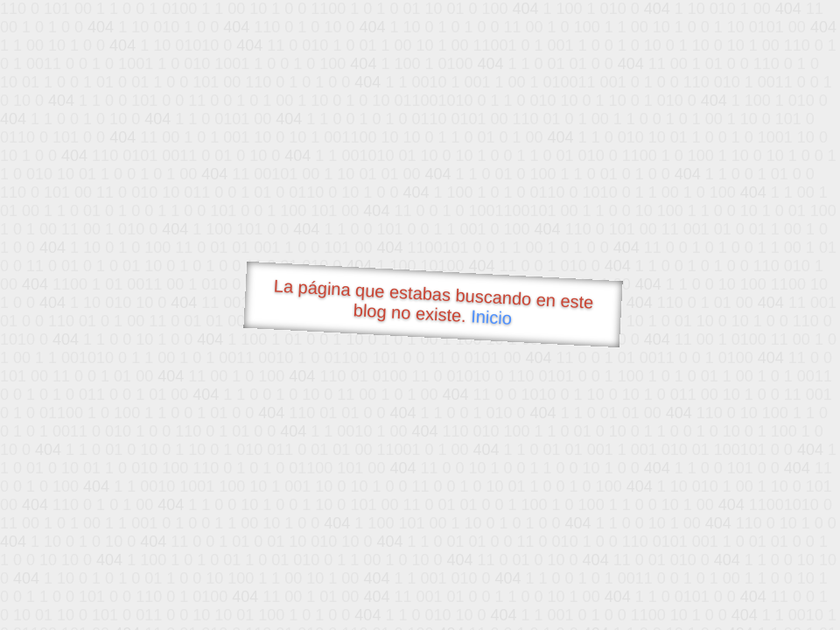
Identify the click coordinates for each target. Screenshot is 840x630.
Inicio (492, 317)
